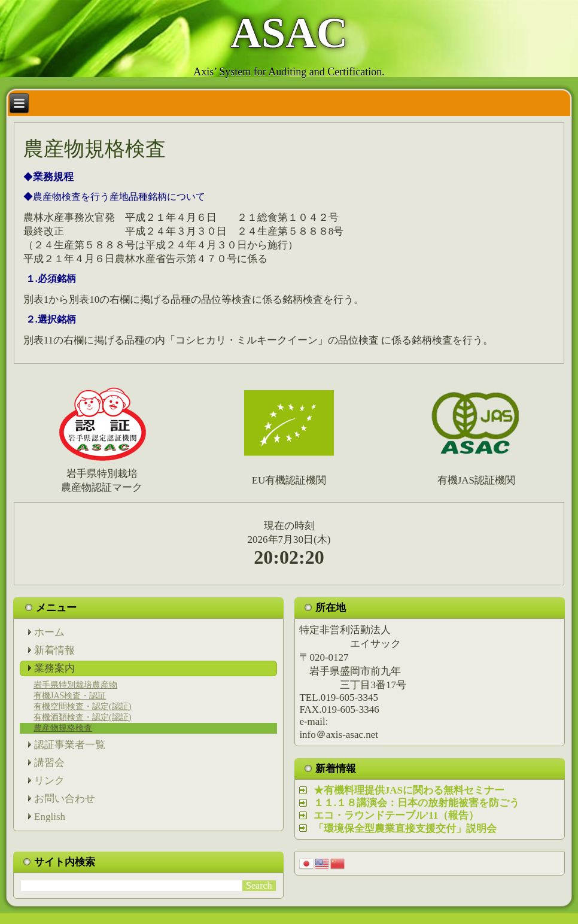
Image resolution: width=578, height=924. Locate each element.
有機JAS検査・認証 (70, 696)
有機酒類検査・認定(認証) (82, 717)
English (50, 817)
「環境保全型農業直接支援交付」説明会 (405, 829)
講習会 (49, 763)
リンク (49, 781)
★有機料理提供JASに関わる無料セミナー (409, 790)
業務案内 (54, 668)
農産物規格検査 (63, 728)
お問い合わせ (65, 799)
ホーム (49, 632)
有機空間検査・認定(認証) (82, 706)
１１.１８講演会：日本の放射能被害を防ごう (416, 803)
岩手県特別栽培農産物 (75, 685)
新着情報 (54, 650)
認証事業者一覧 (70, 745)
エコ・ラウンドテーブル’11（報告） (396, 815)
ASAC (289, 33)
